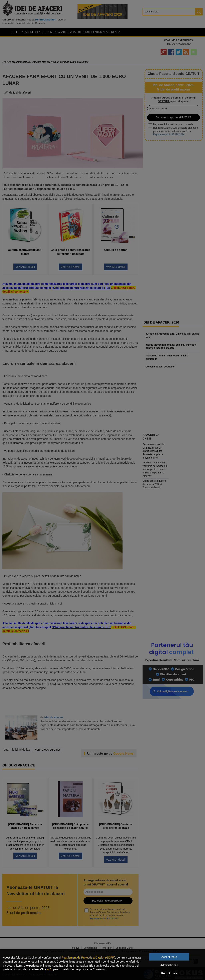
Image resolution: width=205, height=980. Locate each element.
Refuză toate (169, 973)
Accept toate (169, 957)
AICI (50, 969)
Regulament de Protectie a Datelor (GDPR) (88, 958)
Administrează (169, 965)
